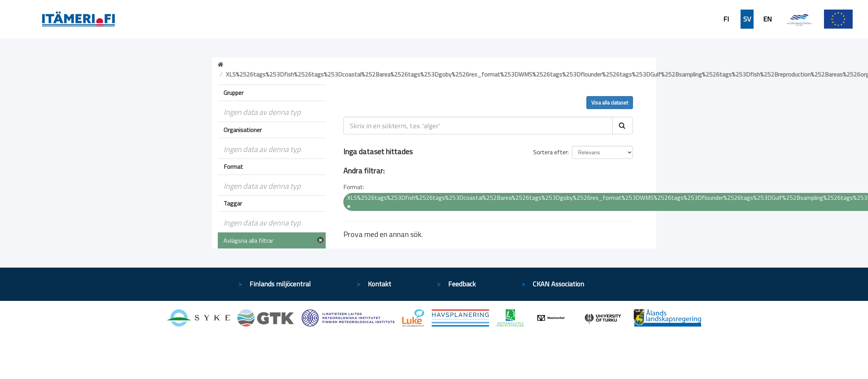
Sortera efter (550, 152)
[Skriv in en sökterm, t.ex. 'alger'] (478, 126)
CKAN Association (558, 284)
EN (768, 19)
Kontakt (379, 284)
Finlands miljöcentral (280, 284)
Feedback (462, 284)
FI (726, 19)
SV (747, 19)
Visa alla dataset (610, 102)
